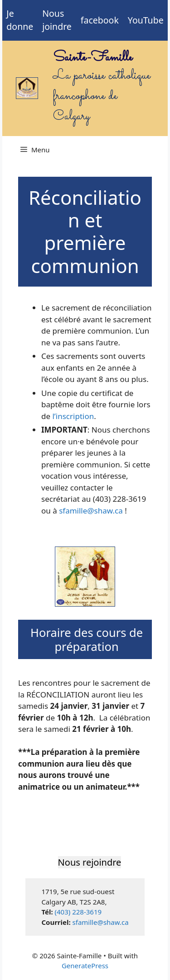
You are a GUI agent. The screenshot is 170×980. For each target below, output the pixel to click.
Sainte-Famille (93, 58)
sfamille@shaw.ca (91, 511)
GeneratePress (85, 966)
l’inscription (73, 416)
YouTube (146, 20)
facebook (100, 20)
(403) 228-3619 (78, 912)
